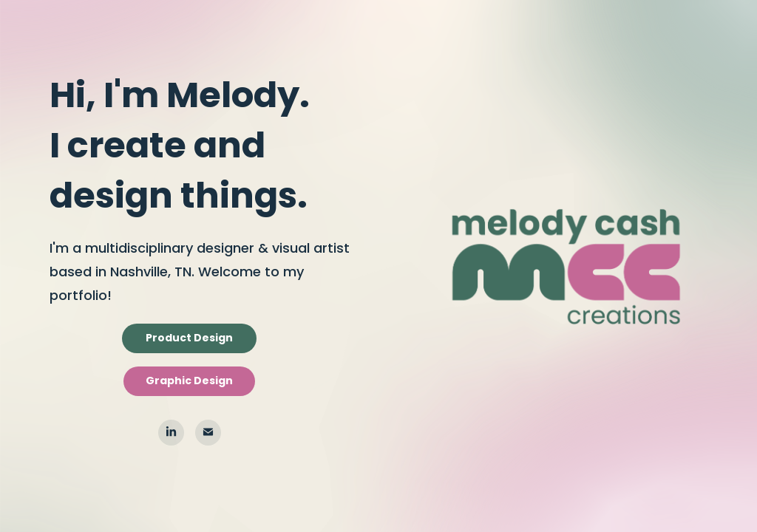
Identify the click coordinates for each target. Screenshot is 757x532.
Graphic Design (189, 381)
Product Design (189, 338)
